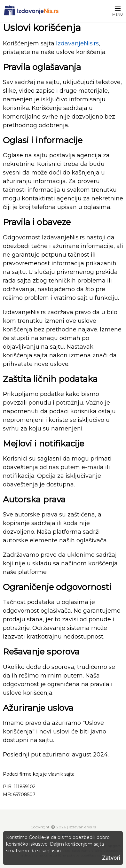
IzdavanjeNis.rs (77, 43)
